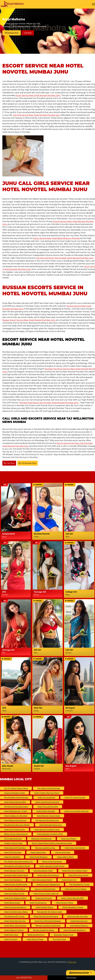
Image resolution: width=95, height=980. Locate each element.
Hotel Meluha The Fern (14, 871)
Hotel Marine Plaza (35, 939)
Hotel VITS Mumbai (13, 852)
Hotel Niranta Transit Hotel (48, 816)
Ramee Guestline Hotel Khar (48, 926)
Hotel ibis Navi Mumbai (78, 916)
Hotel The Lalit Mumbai (48, 807)
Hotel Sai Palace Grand (14, 893)
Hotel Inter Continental (75, 848)
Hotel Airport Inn (69, 880)
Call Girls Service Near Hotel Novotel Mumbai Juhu (37, 115)
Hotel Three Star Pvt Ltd (15, 921)
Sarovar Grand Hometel (45, 889)
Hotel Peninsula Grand (78, 875)
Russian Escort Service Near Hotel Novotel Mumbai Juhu (29, 320)
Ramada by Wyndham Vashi (50, 912)
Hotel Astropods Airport (42, 880)
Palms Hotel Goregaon (52, 861)
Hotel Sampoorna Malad (75, 889)
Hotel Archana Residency (15, 907)
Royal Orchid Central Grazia (46, 916)
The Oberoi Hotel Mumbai (49, 788)
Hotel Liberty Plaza (65, 857)
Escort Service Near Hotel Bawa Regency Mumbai (56, 238)
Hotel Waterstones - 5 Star (16, 811)
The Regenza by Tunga (14, 916)
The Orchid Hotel (63, 852)
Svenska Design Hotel (43, 871)
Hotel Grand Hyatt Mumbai (47, 802)
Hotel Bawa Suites (12, 903)
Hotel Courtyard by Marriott (76, 811)
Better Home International (16, 834)
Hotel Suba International (48, 875)
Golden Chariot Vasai (13, 843)
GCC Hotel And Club (13, 839)
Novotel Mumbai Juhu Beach (17, 825)
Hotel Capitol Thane (44, 907)
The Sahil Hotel (59, 939)
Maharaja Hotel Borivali (41, 839)
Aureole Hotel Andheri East (16, 875)
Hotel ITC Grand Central (75, 797)
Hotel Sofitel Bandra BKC (15, 802)
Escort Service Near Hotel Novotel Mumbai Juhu (38, 95)
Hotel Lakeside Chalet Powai (52, 866)
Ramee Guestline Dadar (44, 930)
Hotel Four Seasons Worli (15, 898)
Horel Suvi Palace (69, 839)
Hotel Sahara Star (38, 852)
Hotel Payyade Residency (75, 930)
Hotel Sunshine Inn (36, 935)
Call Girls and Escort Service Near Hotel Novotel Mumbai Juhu (65, 258)
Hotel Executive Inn (79, 921)
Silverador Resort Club (63, 935)
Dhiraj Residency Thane (73, 907)
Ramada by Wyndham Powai (17, 866)
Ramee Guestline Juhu (45, 848)
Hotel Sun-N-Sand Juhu (15, 829)
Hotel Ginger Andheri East (16, 884)
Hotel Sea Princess (44, 898)
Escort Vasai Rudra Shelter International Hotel (52, 843)
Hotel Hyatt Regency (39, 857)
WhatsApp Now (12, 33)
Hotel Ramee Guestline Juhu (47, 829)
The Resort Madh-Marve (15, 889)
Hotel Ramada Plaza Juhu (51, 825)
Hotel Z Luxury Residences (48, 884)
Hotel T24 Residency (13, 880)
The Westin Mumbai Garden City (18, 861)
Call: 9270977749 (24, 978)
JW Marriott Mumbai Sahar (16, 807)
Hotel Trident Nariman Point (47, 793)
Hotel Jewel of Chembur (15, 848)
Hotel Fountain (11, 939)
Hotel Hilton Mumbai (46, 811)
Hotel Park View (11, 935)
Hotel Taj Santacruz (38, 903)
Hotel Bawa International (15, 820)
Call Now (28, 33)
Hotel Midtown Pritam (14, 930)
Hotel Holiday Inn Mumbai (16, 816)
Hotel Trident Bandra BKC (72, 898)
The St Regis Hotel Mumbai (16, 797)
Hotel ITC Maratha (12, 857)
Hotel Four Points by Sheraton (48, 921)
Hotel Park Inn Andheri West (75, 871)
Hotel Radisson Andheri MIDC (50, 834)
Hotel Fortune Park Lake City (46, 893)
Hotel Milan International (15, 926)
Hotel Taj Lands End (46, 797)
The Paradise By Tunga (79, 884)
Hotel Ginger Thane (64, 903)
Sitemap (72, 962)
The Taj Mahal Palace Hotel (16, 788)
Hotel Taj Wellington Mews (16, 912)
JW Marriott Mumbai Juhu (47, 820)
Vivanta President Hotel (14, 793)
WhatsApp (71, 978)
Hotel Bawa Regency (79, 926)
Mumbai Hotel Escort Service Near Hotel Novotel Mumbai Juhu (49, 403)
